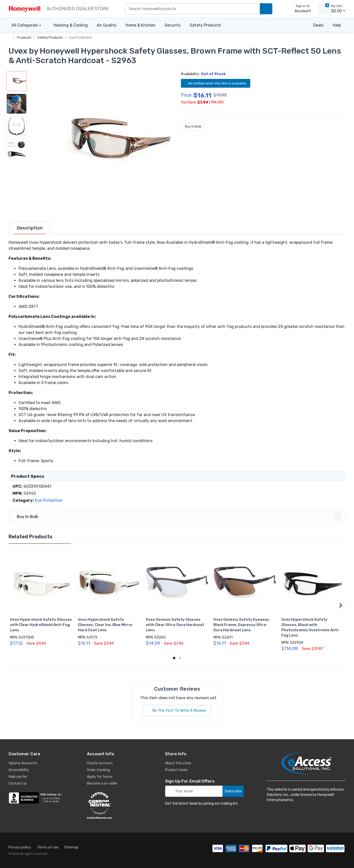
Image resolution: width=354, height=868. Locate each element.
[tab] (30, 228)
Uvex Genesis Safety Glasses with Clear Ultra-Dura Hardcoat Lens (175, 625)
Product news (176, 770)
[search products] (266, 9)
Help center (18, 777)
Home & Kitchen (141, 25)
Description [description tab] (30, 228)
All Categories (23, 25)
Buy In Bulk (192, 126)
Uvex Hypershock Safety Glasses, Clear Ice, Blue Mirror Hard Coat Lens (105, 625)
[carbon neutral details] (114, 805)
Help (337, 25)
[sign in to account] (299, 9)
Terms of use (48, 847)
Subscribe (233, 791)
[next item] (17, 203)
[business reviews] (36, 798)
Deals (318, 25)
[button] (100, 142)
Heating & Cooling (71, 25)
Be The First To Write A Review (177, 710)
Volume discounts (23, 763)
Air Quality (107, 25)
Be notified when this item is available (216, 83)
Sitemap (71, 847)
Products (24, 37)
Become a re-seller (102, 783)
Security (173, 25)
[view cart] (324, 9)
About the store (178, 763)
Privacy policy (20, 847)
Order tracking (98, 770)
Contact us (18, 783)
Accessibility (19, 770)
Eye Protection (81, 37)
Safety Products (205, 25)
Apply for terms (100, 777)
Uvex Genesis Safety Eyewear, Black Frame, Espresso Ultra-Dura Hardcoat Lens (242, 625)
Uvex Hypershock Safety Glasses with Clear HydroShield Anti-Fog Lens (41, 625)
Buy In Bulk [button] (178, 517)
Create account (100, 763)
